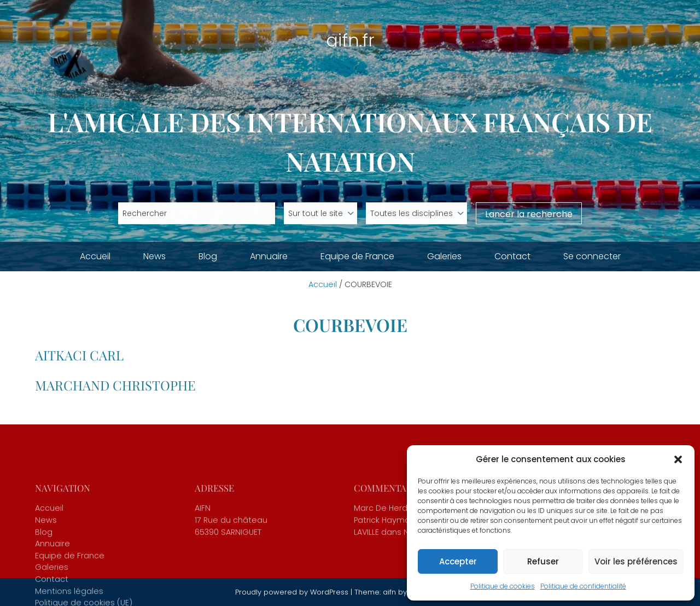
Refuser (543, 561)
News (154, 256)
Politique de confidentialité (583, 586)
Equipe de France (357, 256)
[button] (678, 459)
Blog (208, 256)
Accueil (95, 256)
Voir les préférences (636, 561)
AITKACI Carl (79, 355)
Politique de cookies (503, 586)
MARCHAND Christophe (115, 385)
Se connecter (592, 256)
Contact (512, 256)
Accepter (458, 561)
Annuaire (269, 256)
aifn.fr (350, 40)
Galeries (444, 256)
